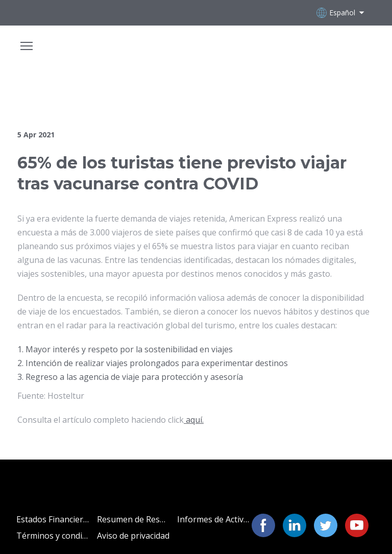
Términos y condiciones (53, 536)
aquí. (194, 420)
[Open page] (196, 51)
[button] (263, 525)
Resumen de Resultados (133, 519)
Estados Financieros (53, 519)
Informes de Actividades (214, 519)
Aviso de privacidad (133, 536)
